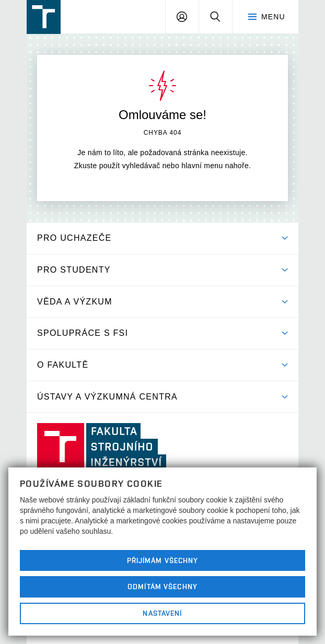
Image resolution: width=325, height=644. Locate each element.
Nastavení (162, 613)
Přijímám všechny (163, 560)
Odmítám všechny (162, 587)
